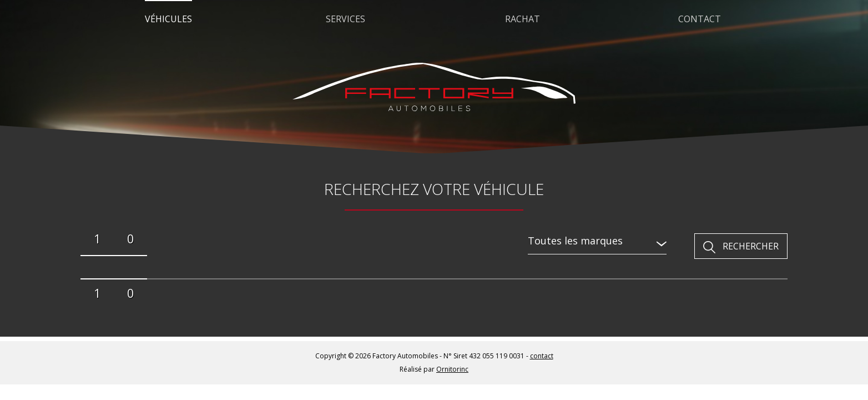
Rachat (523, 19)
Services (345, 19)
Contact (700, 19)
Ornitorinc (452, 369)
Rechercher (751, 246)
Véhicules (168, 19)
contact (542, 356)
